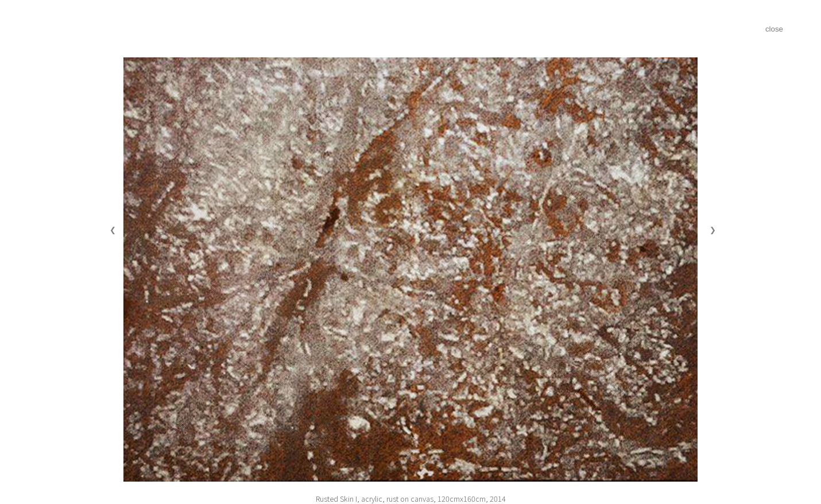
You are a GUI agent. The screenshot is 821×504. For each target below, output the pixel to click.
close (774, 29)
